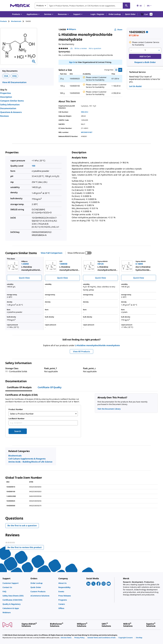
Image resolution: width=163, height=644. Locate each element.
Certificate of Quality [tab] (50, 387)
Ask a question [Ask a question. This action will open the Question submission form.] (95, 48)
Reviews (5, 116)
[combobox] (82, 6)
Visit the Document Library (109, 409)
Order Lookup (115, 14)
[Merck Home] (20, 6)
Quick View (24, 278)
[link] (15, 583)
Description (6, 97)
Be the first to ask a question (22, 525)
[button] (97, 14)
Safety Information (10, 105)
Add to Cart (145, 56)
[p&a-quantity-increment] (159, 50)
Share (118, 30)
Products (4, 21)
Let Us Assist (135, 86)
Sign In (72, 62)
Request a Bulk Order (145, 62)
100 (33, 166)
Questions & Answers (11, 112)
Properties (6, 93)
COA (6, 76)
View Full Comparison (51, 253)
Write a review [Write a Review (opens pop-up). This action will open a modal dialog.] (81, 48)
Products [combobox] (40, 6)
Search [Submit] (18, 431)
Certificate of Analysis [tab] (19, 387)
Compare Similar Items (12, 101)
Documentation (8, 108)
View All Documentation (14, 82)
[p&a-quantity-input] (145, 50)
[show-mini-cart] (147, 14)
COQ (14, 76)
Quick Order (130, 14)
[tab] (6, 21)
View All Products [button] (81, 351)
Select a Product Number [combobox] (22, 414)
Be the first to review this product (26, 548)
